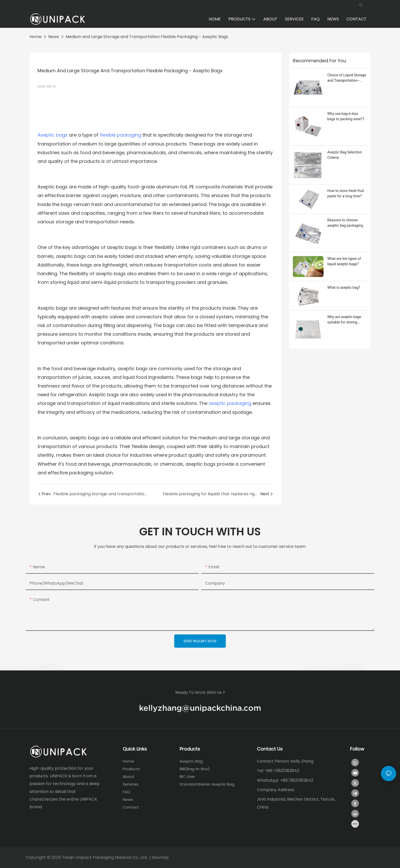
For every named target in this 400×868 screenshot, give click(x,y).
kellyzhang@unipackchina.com (200, 708)
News (54, 37)
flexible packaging (120, 135)
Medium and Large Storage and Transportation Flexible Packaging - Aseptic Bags (147, 37)
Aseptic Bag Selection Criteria (345, 155)
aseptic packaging (230, 403)
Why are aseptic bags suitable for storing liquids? (344, 320)
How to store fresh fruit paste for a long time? (346, 193)
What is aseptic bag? (344, 287)
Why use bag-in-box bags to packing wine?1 (346, 116)
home (36, 37)
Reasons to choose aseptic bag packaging (345, 223)
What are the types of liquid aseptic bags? (344, 261)
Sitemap (160, 857)
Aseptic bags (53, 135)
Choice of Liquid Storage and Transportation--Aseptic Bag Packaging (347, 78)
